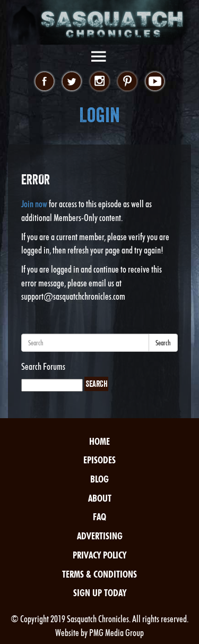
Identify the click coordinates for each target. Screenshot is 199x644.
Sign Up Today (100, 593)
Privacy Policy (99, 555)
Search (163, 343)
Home (99, 441)
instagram (99, 82)
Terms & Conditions (99, 574)
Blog (99, 479)
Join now (34, 204)
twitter (72, 82)
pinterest (127, 82)
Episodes (99, 460)
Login (99, 115)
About (100, 498)
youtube (155, 82)
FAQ (99, 517)
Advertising (100, 536)
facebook (44, 82)
